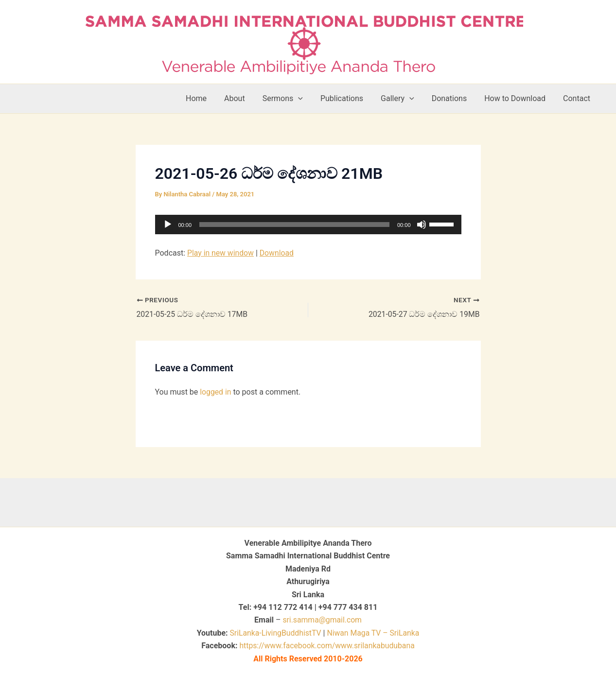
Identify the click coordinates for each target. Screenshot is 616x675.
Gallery (404, 99)
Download (278, 253)
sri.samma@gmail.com (322, 620)
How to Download (518, 98)
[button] (309, 99)
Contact (578, 98)
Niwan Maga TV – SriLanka (374, 633)
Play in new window (221, 253)
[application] (308, 225)
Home (211, 98)
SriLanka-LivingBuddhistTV (274, 633)
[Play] (168, 225)
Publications (351, 98)
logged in (216, 392)
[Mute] (422, 225)
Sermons (293, 99)
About (247, 98)
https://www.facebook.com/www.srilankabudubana (327, 646)
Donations (454, 98)
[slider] (294, 225)
